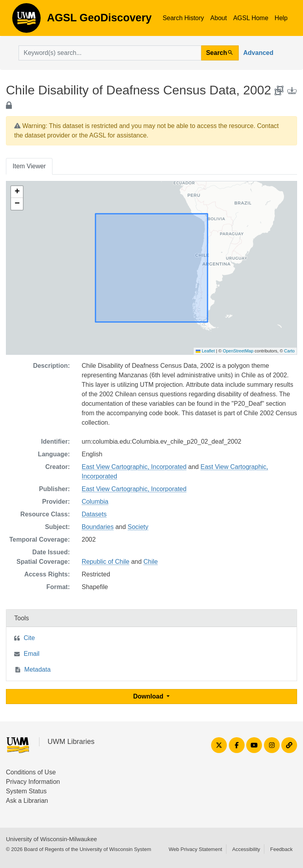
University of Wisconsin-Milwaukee (51, 839)
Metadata (38, 669)
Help (281, 18)
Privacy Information (33, 782)
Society (138, 527)
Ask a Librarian (27, 801)
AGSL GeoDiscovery (26, 21)
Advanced (258, 53)
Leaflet (205, 351)
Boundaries (98, 527)
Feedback (281, 849)
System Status (26, 791)
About (219, 18)
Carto (289, 351)
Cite (29, 638)
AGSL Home (251, 18)
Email (32, 654)
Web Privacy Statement (195, 849)
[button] (17, 192)
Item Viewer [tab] (29, 166)
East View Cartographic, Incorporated (134, 467)
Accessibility (246, 849)
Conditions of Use (31, 772)
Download (149, 696)
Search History (183, 18)
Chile (151, 562)
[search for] (110, 53)
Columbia (95, 502)
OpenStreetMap (238, 351)
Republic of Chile (106, 562)
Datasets (94, 514)
